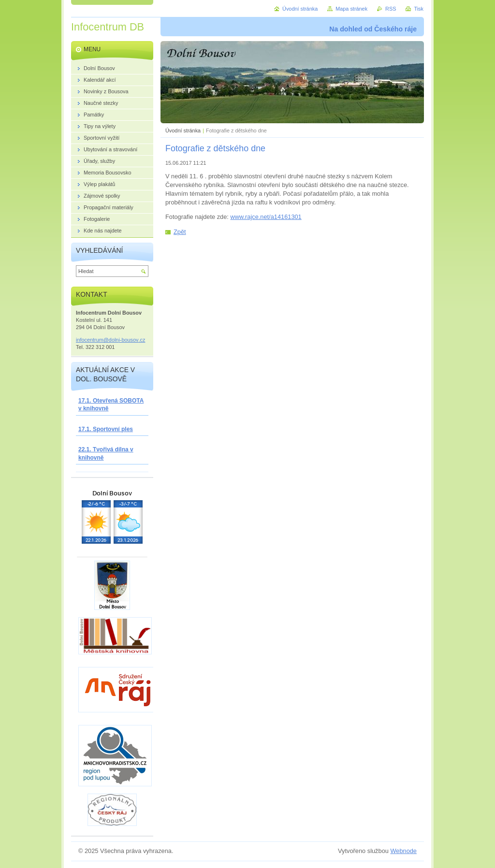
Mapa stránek (351, 9)
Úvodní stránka (183, 130)
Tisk (419, 9)
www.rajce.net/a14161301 (266, 217)
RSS (391, 9)
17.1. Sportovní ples (106, 429)
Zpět (180, 232)
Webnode (403, 851)
